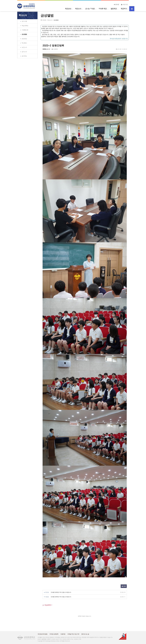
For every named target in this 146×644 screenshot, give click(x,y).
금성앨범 (24, 34)
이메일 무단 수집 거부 (73, 634)
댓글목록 (47, 605)
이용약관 (63, 634)
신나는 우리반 (90, 9)
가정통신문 (25, 30)
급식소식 (24, 52)
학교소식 (78, 9)
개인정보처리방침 (42, 634)
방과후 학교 (103, 9)
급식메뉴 (24, 56)
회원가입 (124, 4)
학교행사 (24, 43)
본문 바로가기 (0, 0)
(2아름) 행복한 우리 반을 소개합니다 (61, 597)
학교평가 (124, 9)
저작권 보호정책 (54, 634)
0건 (48, 49)
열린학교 (114, 9)
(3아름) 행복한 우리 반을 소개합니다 (61, 592)
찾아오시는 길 (85, 634)
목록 (124, 586)
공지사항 (24, 21)
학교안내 (68, 9)
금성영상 (24, 39)
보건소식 (24, 47)
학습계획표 (25, 26)
